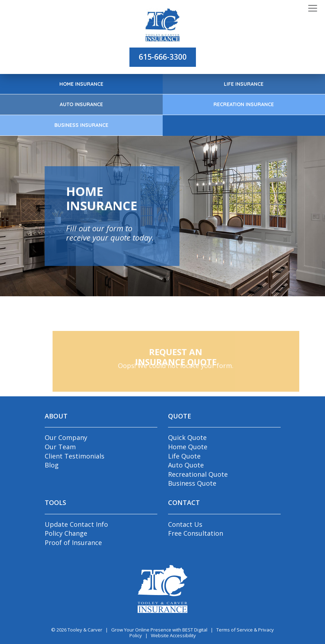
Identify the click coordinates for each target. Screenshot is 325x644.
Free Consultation (196, 533)
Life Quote (184, 456)
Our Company (66, 437)
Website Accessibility (173, 635)
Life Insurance (244, 84)
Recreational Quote (198, 474)
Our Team (60, 447)
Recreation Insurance (244, 104)
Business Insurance (81, 125)
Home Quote (188, 447)
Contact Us (185, 524)
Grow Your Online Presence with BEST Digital (159, 630)
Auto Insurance (81, 104)
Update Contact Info (76, 524)
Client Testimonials (75, 456)
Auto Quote (186, 465)
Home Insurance (81, 84)
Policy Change (66, 533)
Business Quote (192, 483)
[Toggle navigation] (313, 9)
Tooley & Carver (85, 630)
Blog (52, 465)
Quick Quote (187, 437)
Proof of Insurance (73, 543)
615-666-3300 (163, 57)
